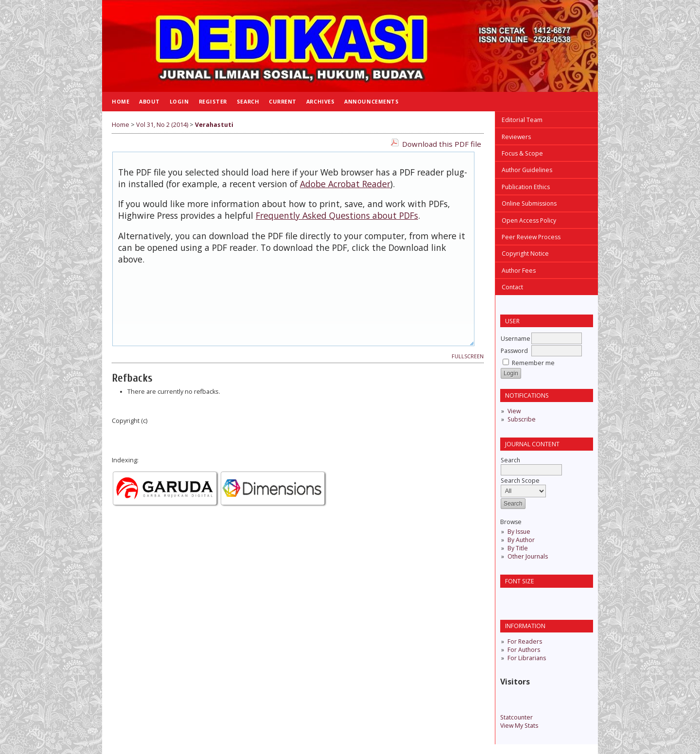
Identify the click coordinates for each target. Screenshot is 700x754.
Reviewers (516, 137)
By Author (521, 540)
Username (516, 339)
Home (121, 101)
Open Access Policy (529, 220)
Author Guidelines (527, 170)
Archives (320, 101)
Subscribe (522, 419)
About (149, 101)
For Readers (525, 641)
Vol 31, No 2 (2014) (162, 125)
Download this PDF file (442, 144)
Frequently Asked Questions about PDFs (337, 215)
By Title (518, 548)
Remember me (533, 363)
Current (283, 101)
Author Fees (519, 271)
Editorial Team (522, 120)
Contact (512, 287)
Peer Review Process (531, 237)
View (514, 411)
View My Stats (519, 726)
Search (248, 101)
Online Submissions (529, 203)
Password (514, 351)
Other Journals (528, 556)
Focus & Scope (522, 153)
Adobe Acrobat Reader (345, 184)
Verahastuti (214, 125)
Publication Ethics (526, 187)
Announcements (371, 101)
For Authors (524, 650)
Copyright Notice (525, 254)
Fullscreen (468, 356)
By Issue (519, 532)
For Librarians (527, 658)
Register (213, 101)
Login (179, 101)
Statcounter (516, 717)
